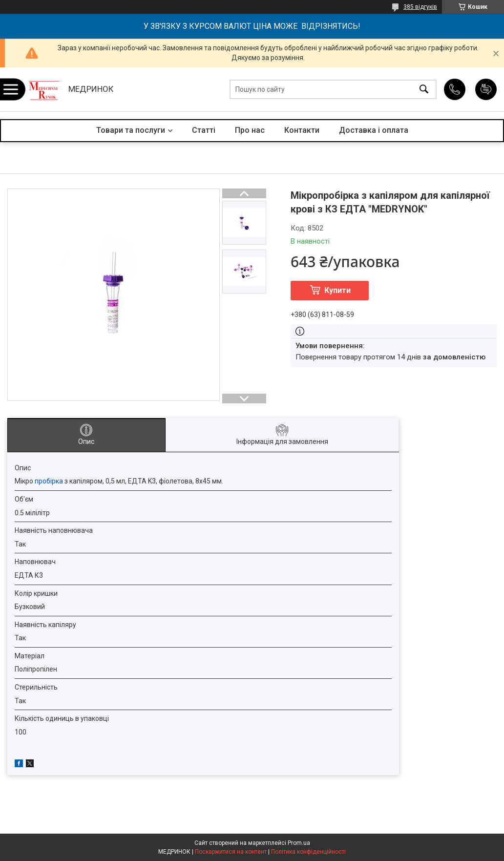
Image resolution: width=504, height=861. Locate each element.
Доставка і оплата (374, 130)
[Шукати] (424, 90)
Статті (204, 130)
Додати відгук (486, 89)
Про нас (250, 130)
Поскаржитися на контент (231, 852)
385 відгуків (420, 7)
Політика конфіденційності (308, 852)
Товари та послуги (131, 130)
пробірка (49, 481)
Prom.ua (299, 843)
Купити (337, 290)
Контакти (302, 130)
